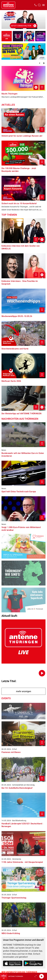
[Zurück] (39, 63)
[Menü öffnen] (43, 5)
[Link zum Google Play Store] (33, 964)
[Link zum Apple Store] (13, 964)
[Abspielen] (41, 976)
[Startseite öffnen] (8, 5)
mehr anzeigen (24, 691)
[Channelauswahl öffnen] (39, 5)
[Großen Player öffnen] (35, 976)
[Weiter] (44, 63)
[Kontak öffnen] (35, 5)
